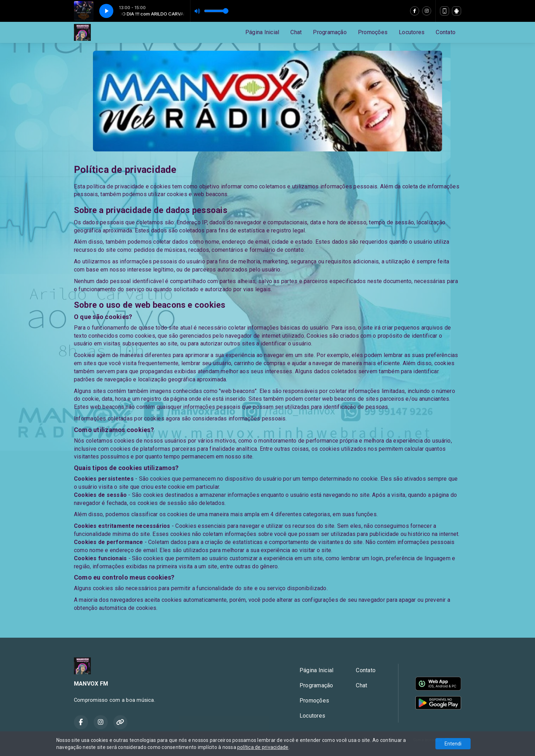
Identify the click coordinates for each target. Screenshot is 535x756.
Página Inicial (262, 32)
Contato (446, 32)
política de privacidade (263, 747)
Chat (296, 32)
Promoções (373, 32)
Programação (330, 32)
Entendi (453, 744)
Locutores (412, 32)
